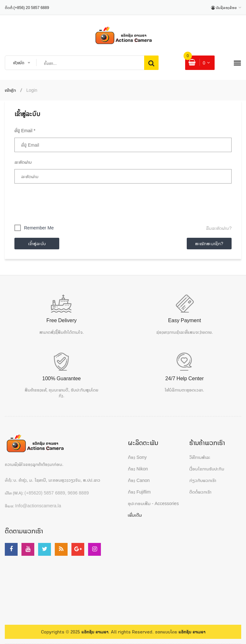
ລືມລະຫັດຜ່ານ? (219, 228)
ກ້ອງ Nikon (138, 469)
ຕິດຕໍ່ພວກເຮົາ (200, 492)
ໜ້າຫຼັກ (10, 90)
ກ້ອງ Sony (137, 457)
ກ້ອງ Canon (139, 480)
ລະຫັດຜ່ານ (23, 162)
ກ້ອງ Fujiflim (139, 492)
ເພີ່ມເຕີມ (135, 515)
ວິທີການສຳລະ (200, 457)
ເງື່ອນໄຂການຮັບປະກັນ (207, 469)
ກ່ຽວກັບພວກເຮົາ (203, 480)
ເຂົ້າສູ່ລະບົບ (37, 243)
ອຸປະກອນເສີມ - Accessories (153, 503)
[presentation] (63, 202)
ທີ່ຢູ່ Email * (25, 130)
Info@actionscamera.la (38, 506)
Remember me (39, 228)
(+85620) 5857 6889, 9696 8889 (57, 493)
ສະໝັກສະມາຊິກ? (209, 243)
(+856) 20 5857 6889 (31, 8)
